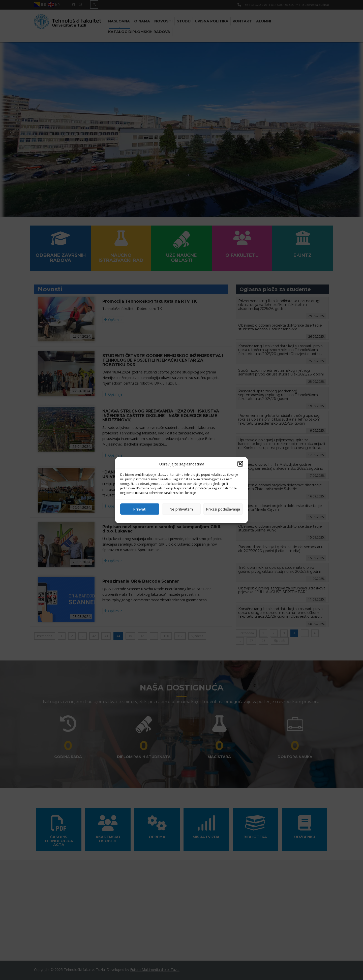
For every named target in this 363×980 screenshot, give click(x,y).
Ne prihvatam (181, 509)
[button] (240, 464)
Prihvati (140, 509)
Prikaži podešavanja (223, 509)
